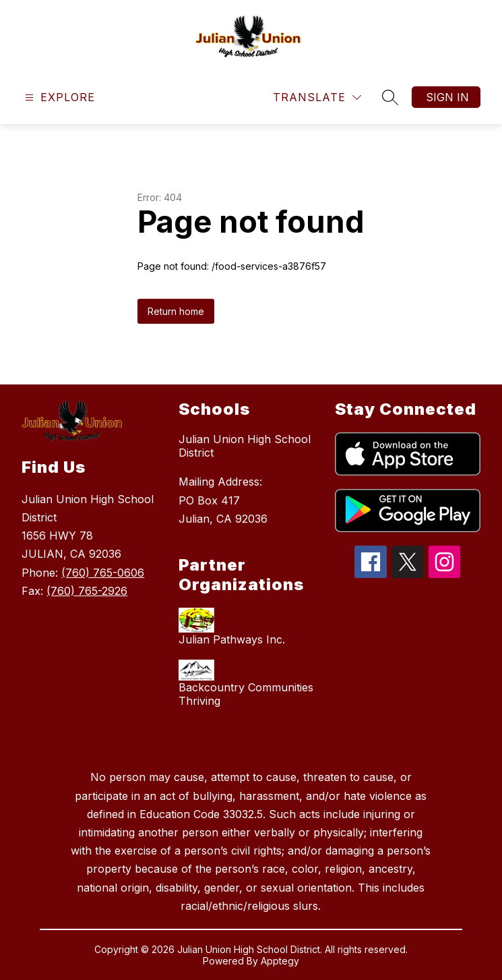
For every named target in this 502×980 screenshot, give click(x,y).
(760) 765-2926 (87, 591)
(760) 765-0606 (103, 573)
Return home (176, 311)
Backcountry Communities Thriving (246, 694)
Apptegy (280, 961)
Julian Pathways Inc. (232, 639)
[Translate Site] (317, 97)
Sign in (447, 97)
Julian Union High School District (245, 446)
